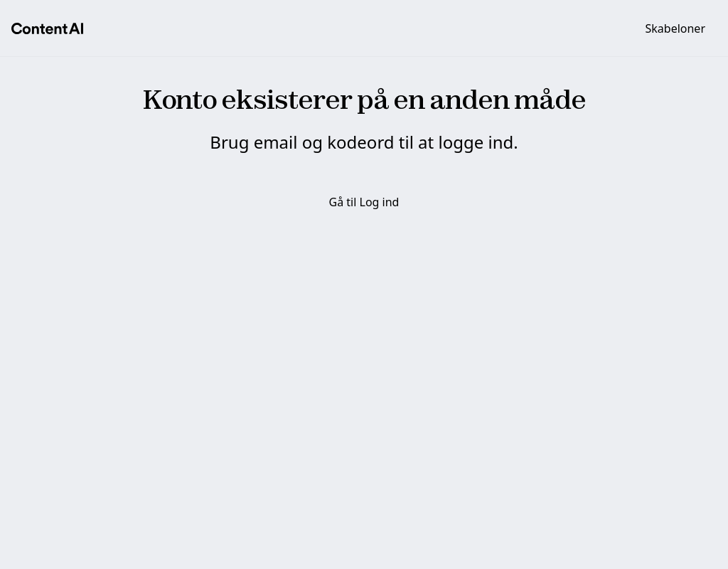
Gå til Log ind (364, 202)
